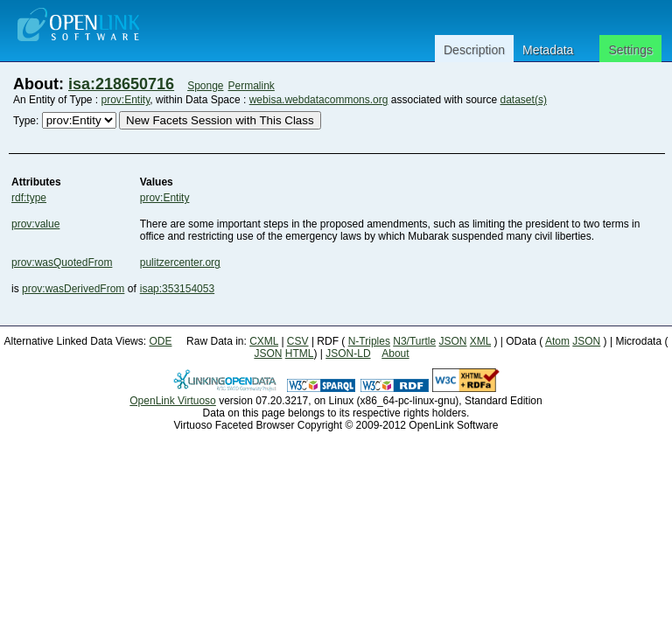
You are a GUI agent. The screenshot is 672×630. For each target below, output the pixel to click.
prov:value (35, 224)
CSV (298, 341)
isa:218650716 (121, 84)
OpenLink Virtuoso (173, 401)
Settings (630, 50)
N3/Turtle (414, 341)
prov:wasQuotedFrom (62, 262)
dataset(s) (524, 100)
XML (480, 341)
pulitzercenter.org (180, 262)
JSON (453, 341)
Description (474, 50)
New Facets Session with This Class (220, 120)
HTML (300, 353)
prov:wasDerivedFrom (73, 289)
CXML (264, 341)
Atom (557, 341)
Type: (26, 121)
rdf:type (29, 198)
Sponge (205, 86)
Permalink (252, 86)
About (395, 353)
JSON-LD (348, 353)
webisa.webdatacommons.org (319, 100)
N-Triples (369, 341)
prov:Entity (126, 100)
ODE (160, 341)
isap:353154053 (177, 289)
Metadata (548, 50)
